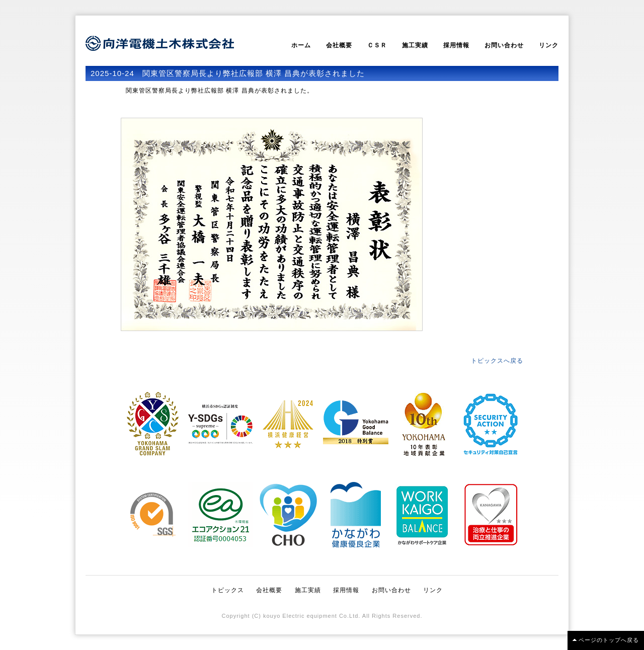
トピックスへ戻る (497, 361)
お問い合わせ (504, 45)
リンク (549, 45)
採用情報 (456, 45)
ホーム (301, 45)
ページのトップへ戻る (609, 640)
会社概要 (339, 45)
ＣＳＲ (377, 45)
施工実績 (415, 45)
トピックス (228, 590)
